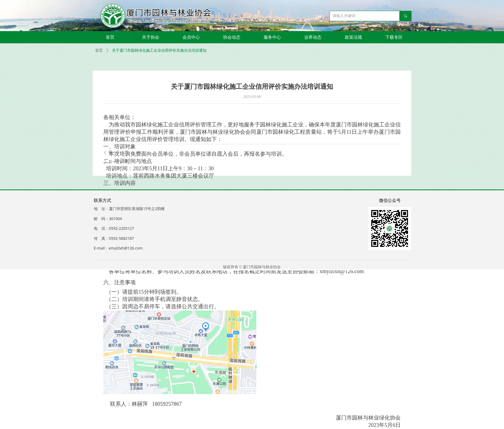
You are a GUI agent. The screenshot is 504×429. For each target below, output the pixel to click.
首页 (99, 50)
